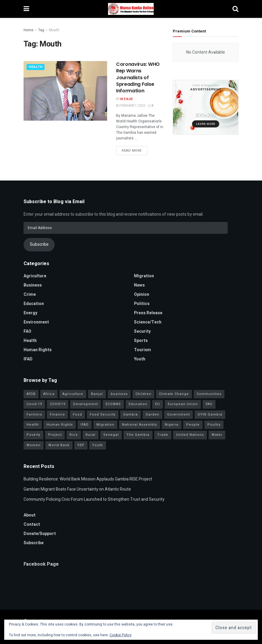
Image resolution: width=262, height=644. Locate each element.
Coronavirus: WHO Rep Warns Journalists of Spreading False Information (138, 78)
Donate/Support (40, 534)
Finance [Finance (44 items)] (57, 414)
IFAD (28, 359)
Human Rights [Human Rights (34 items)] (60, 425)
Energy (30, 313)
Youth (140, 359)
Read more (132, 151)
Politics (142, 304)
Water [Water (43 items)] (217, 435)
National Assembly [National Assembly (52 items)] (140, 425)
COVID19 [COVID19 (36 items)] (58, 404)
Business (33, 285)
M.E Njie (127, 99)
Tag (41, 30)
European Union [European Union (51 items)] (183, 404)
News (139, 285)
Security (142, 331)
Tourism (142, 350)
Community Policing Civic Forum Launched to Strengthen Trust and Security (94, 499)
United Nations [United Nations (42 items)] (190, 435)
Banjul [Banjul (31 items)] (97, 394)
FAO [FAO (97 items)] (209, 404)
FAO (27, 331)
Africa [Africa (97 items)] (49, 394)
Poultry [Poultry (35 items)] (214, 425)
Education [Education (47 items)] (138, 404)
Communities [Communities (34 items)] (209, 394)
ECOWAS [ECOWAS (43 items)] (113, 404)
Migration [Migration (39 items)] (105, 425)
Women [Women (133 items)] (34, 445)
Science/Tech (148, 322)
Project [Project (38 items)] (55, 435)
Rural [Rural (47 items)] (91, 435)
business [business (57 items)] (119, 394)
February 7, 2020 (131, 106)
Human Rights (38, 350)
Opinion (142, 294)
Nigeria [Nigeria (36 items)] (172, 425)
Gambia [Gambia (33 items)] (131, 414)
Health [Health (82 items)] (33, 425)
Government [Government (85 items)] (178, 414)
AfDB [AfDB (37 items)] (31, 394)
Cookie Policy (121, 635)
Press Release (148, 313)
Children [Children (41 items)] (143, 394)
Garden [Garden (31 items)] (152, 414)
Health (36, 67)
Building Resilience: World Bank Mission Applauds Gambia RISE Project (88, 479)
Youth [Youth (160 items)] (98, 445)
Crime (30, 294)
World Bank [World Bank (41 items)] (59, 445)
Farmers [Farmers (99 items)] (34, 414)
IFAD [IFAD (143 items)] (85, 425)
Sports (141, 341)
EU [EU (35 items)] (158, 404)
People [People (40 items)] (193, 425)
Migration (144, 276)
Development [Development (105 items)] (85, 404)
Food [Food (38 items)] (77, 414)
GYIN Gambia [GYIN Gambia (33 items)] (210, 414)
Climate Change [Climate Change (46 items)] (174, 394)
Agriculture (35, 276)
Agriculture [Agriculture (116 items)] (73, 394)
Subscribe (39, 244)
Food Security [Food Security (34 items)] (103, 414)
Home (28, 30)
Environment (36, 322)
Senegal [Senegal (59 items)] (111, 435)
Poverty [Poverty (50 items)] (33, 435)
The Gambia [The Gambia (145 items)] (138, 435)
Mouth (54, 30)
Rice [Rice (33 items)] (74, 435)
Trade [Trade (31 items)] (163, 435)
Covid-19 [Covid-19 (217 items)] (34, 404)
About (30, 515)
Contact (32, 524)
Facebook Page (41, 564)
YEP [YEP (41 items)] (81, 445)
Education (34, 304)
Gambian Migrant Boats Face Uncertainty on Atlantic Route (77, 489)
